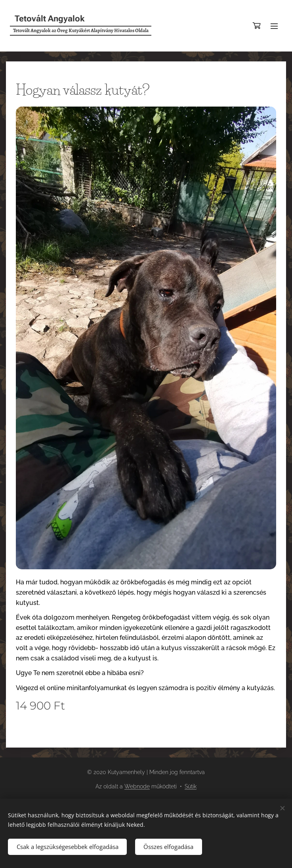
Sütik (191, 786)
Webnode (137, 786)
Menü (274, 26)
